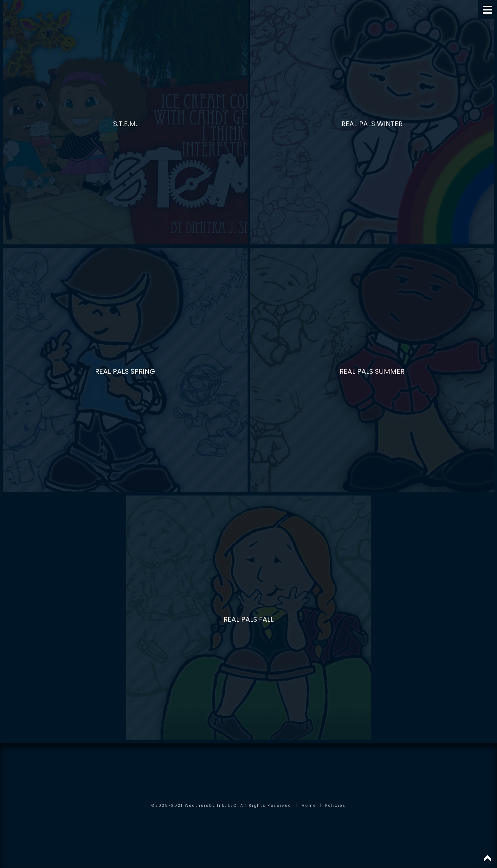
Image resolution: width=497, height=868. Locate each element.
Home (309, 806)
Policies (335, 806)
